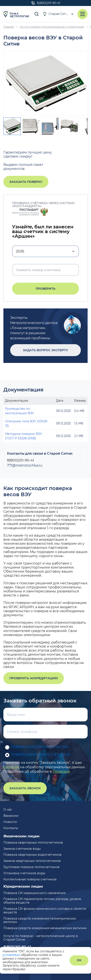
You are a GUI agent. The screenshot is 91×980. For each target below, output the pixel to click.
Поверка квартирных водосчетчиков (32, 855)
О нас (8, 810)
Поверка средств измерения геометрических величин (40, 920)
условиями (12, 955)
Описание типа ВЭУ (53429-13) (27, 423)
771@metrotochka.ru (25, 465)
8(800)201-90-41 (46, 3)
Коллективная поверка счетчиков (30, 879)
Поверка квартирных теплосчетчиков (33, 842)
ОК (79, 960)
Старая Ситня (56, 14)
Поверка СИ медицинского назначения (34, 893)
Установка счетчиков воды (24, 873)
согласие (11, 767)
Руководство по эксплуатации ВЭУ (20, 411)
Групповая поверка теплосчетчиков (31, 867)
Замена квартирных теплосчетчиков (32, 861)
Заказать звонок (25, 788)
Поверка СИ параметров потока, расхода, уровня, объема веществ (42, 901)
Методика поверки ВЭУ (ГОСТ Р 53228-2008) (24, 436)
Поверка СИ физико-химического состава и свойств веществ (45, 911)
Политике (61, 772)
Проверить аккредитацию (34, 678)
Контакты (11, 828)
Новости (10, 822)
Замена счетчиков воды (22, 849)
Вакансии (11, 816)
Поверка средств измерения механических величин (45, 928)
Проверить (45, 289)
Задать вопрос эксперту (45, 350)
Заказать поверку (26, 182)
